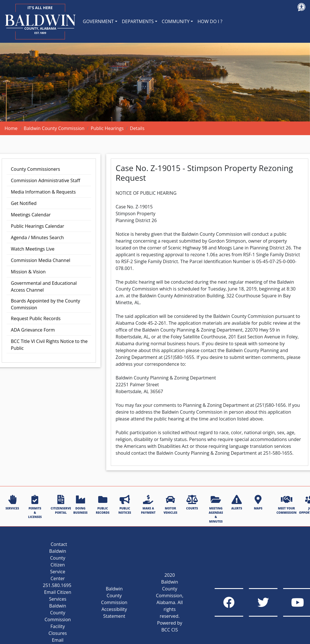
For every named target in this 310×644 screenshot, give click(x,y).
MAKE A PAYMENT (148, 505)
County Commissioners (35, 169)
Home (11, 128)
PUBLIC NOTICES (125, 505)
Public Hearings (107, 128)
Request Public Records (36, 318)
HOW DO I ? (210, 21)
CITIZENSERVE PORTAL (61, 505)
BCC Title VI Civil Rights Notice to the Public (49, 345)
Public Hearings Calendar (38, 226)
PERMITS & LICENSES (35, 507)
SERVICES (12, 503)
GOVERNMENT (98, 21)
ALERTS (237, 503)
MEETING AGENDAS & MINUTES (216, 509)
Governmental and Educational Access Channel (44, 287)
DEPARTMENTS (138, 21)
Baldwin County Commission (54, 128)
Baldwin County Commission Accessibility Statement (114, 602)
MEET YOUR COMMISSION (286, 505)
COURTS (192, 503)
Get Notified (24, 203)
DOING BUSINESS (80, 505)
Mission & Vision (28, 272)
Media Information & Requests (43, 192)
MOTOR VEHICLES (170, 505)
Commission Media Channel (41, 260)
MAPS (258, 503)
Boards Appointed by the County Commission (45, 304)
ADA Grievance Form (33, 330)
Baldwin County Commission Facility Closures (58, 619)
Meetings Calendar (31, 215)
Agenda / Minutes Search (37, 237)
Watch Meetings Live (33, 249)
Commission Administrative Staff (46, 180)
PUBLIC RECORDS (103, 505)
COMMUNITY (176, 21)
